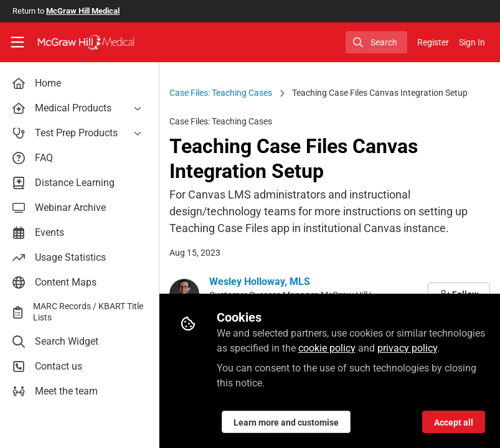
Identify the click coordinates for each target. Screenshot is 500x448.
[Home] (86, 42)
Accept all (454, 422)
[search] (376, 42)
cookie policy (327, 348)
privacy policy (407, 348)
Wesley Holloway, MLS (260, 282)
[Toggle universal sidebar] (17, 42)
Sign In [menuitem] (472, 42)
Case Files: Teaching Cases (221, 93)
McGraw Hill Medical (83, 11)
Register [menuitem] (433, 42)
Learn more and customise (286, 422)
